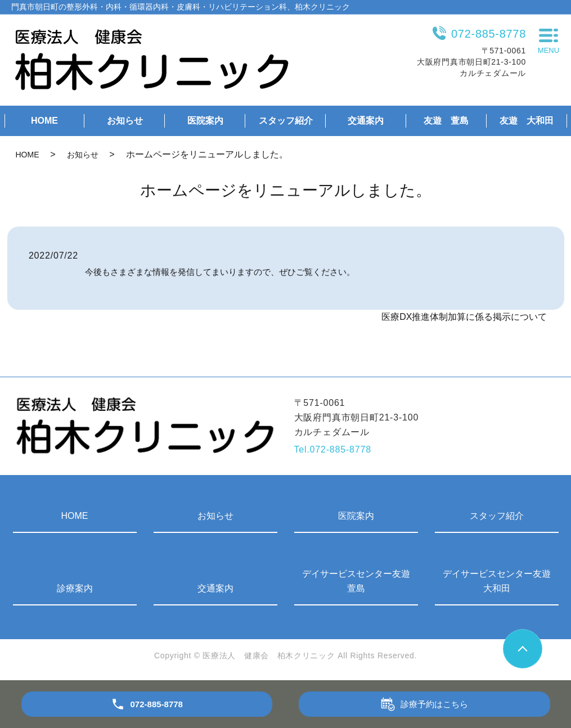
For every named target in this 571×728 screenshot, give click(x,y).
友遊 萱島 (446, 121)
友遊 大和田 (527, 121)
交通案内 (366, 121)
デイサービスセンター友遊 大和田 (501, 581)
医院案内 (205, 121)
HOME (44, 121)
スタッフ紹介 (286, 121)
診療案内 (75, 588)
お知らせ (125, 121)
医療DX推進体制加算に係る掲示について (464, 317)
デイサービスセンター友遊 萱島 (360, 581)
